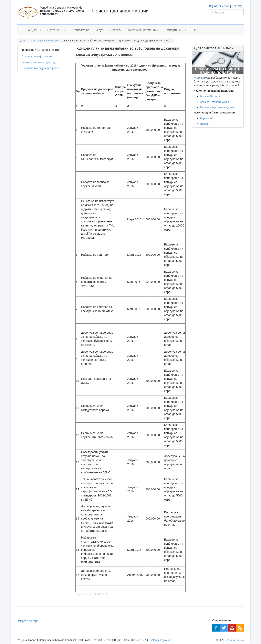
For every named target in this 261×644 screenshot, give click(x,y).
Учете (197, 78)
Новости (116, 30)
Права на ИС (57, 30)
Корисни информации (143, 30)
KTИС (196, 30)
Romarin (205, 124)
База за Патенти (210, 96)
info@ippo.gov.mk (161, 640)
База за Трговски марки (215, 102)
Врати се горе (28, 621)
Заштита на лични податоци (39, 62)
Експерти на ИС (175, 30)
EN (234, 6)
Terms (240, 640)
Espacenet (206, 118)
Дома (23, 41)
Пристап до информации (44, 41)
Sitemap (224, 6)
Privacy (231, 640)
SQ (240, 6)
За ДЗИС (34, 30)
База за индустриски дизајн (217, 107)
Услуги (100, 30)
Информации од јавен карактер (41, 68)
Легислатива (81, 30)
